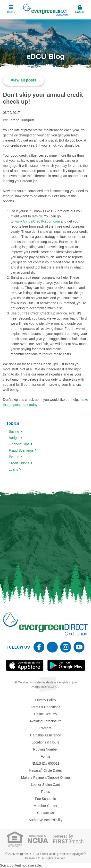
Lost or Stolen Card (45, 785)
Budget (14, 438)
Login (80, 9)
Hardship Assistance (45, 735)
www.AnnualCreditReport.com (37, 221)
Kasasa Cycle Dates (46, 770)
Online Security (45, 714)
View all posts (24, 80)
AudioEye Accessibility (45, 820)
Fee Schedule (45, 799)
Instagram (66, 647)
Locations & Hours (45, 742)
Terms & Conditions (45, 707)
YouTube (79, 647)
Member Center (45, 806)
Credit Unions (19, 463)
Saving (14, 431)
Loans (13, 469)
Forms (46, 756)
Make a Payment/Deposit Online (45, 778)
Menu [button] (11, 9)
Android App (66, 665)
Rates (45, 792)
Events (14, 457)
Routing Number (46, 749)
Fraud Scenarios (21, 450)
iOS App (25, 665)
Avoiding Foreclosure (45, 721)
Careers (46, 728)
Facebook (39, 647)
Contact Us (45, 813)
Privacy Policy (45, 700)
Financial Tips (19, 444)
